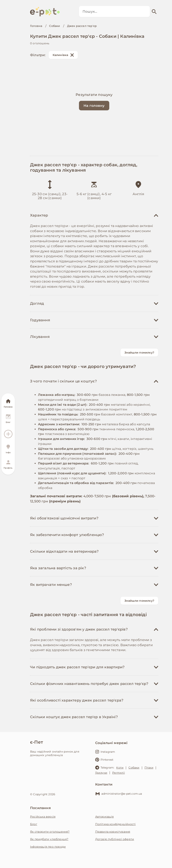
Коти (120, 768)
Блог (34, 824)
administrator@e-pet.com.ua (119, 794)
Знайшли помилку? (139, 353)
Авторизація (105, 817)
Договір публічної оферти (115, 839)
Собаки (55, 26)
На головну (94, 106)
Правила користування (113, 832)
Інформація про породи (48, 847)
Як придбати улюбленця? (49, 839)
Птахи (149, 768)
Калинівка (63, 55)
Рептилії (119, 773)
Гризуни (101, 773)
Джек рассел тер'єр (82, 26)
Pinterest (104, 760)
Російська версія (43, 817)
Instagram (105, 752)
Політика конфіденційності (115, 824)
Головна (36, 26)
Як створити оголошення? (50, 832)
